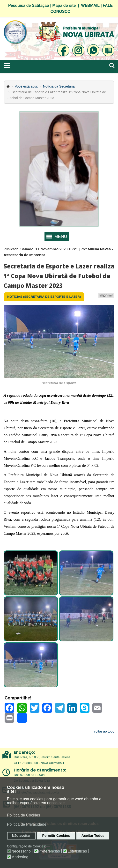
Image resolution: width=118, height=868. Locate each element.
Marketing (20, 857)
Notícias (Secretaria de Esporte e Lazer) (44, 297)
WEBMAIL (90, 5)
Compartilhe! (18, 698)
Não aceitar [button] (21, 836)
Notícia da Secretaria (59, 86)
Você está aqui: (26, 86)
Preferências (49, 851)
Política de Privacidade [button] (27, 824)
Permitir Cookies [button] (56, 836)
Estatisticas (77, 851)
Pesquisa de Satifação (29, 5)
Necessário (21, 851)
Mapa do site (64, 5)
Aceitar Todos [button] (93, 836)
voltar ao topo (104, 731)
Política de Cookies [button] (24, 815)
